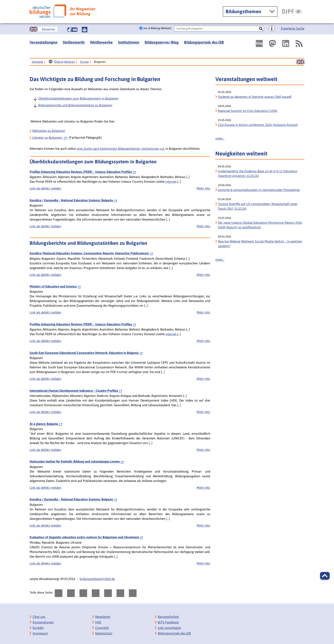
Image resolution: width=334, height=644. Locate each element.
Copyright (102, 628)
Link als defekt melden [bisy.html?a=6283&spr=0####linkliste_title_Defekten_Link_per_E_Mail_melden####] (45, 226)
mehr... (220, 138)
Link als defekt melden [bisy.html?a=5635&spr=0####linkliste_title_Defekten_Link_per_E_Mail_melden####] (45, 450)
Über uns (39, 617)
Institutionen (129, 42)
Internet (171, 182)
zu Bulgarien (50, 137)
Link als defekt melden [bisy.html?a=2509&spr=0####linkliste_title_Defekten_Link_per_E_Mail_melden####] (45, 379)
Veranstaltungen (44, 42)
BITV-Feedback (168, 622)
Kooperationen (43, 622)
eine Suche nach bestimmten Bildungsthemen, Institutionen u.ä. (121, 149)
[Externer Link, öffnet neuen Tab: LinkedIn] (286, 43)
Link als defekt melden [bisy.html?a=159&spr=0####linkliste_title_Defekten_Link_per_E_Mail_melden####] (45, 275)
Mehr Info (203, 188)
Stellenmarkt (74, 42)
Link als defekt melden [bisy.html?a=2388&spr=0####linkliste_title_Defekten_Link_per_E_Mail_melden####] (45, 188)
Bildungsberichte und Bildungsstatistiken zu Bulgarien (75, 105)
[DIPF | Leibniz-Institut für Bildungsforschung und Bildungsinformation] (292, 11)
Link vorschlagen (169, 628)
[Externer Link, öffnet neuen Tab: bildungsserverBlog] (259, 43)
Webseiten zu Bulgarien (49, 131)
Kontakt (38, 628)
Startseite (37, 62)
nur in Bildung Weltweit (157, 28)
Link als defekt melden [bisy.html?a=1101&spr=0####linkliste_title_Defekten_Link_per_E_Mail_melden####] (45, 312)
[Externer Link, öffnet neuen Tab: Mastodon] (272, 43)
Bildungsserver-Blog (162, 42)
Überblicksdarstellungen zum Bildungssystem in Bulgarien (78, 98)
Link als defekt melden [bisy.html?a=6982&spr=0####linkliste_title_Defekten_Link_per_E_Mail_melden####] (45, 563)
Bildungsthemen (243, 11)
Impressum (40, 633)
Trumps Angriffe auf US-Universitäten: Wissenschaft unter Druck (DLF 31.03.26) (258, 206)
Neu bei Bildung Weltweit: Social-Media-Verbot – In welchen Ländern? (260, 244)
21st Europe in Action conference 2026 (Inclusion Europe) (258, 125)
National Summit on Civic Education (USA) (248, 111)
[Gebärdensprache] (72, 30)
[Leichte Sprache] (85, 30)
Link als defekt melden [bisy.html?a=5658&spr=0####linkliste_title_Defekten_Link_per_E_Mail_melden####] (45, 488)
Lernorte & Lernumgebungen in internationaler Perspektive (259, 190)
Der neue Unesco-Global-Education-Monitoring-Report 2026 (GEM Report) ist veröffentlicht (260, 225)
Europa (84, 62)
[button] (325, 576)
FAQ (98, 622)
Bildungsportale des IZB (204, 42)
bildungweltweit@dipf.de (97, 579)
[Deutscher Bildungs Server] (63, 11)
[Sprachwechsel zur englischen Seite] (43, 29)
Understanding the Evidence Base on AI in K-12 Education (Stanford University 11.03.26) (258, 173)
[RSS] (299, 43)
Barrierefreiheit (168, 617)
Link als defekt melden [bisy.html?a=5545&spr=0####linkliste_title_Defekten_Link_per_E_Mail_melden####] (45, 412)
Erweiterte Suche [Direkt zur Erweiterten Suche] (293, 28)
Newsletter (103, 617)
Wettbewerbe (101, 42)
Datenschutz (104, 633)
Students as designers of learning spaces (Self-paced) (255, 97)
